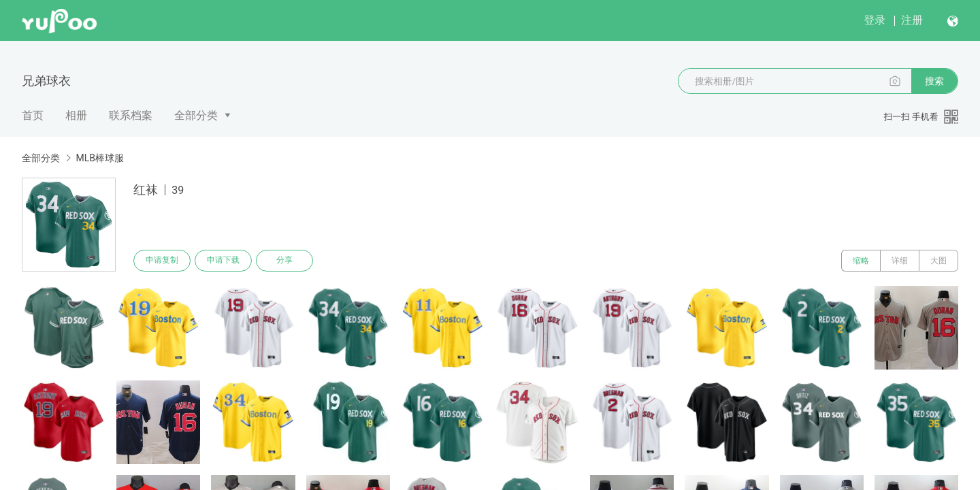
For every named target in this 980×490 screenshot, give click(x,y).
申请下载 (223, 261)
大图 (938, 261)
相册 (76, 115)
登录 (875, 20)
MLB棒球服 (100, 158)
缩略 (861, 261)
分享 (284, 261)
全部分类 (196, 115)
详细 (900, 261)
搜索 (934, 81)
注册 (912, 20)
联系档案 (131, 115)
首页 (33, 115)
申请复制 (162, 261)
